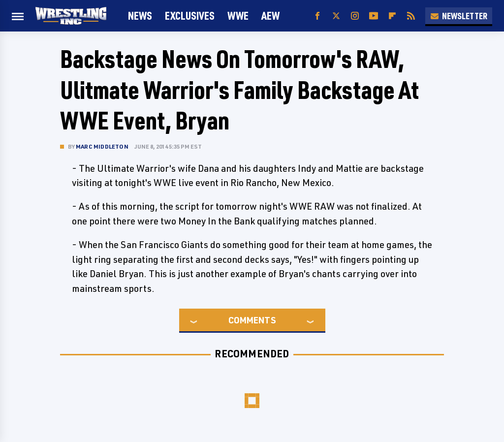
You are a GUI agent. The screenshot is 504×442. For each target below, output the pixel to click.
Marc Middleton (102, 146)
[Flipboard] (392, 16)
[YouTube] (374, 16)
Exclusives (190, 16)
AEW (270, 16)
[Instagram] (355, 16)
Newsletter (459, 16)
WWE (238, 16)
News (140, 16)
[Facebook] (317, 16)
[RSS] (411, 16)
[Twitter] (336, 16)
